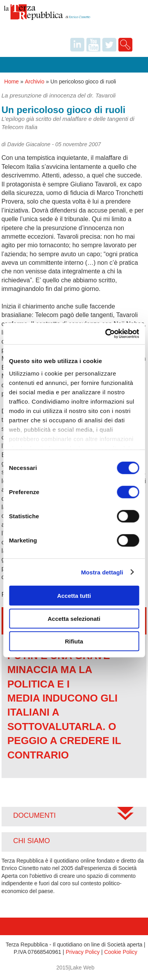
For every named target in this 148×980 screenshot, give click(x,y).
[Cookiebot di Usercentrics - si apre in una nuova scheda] (106, 333)
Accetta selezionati (74, 618)
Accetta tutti (74, 596)
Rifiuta (74, 641)
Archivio (35, 82)
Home (12, 82)
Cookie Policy (121, 952)
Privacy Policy (83, 952)
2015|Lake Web (75, 968)
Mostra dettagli (102, 572)
